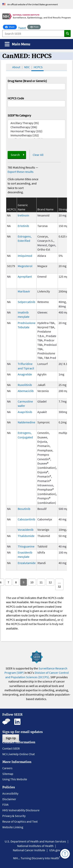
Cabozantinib (26, 519)
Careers (7, 768)
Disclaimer (9, 799)
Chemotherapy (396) (37, 127)
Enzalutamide (27, 563)
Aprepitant (25, 276)
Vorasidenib (26, 530)
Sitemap (8, 774)
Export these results (21, 172)
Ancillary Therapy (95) (37, 123)
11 (41, 582)
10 (32, 582)
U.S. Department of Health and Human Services (35, 841)
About (16, 67)
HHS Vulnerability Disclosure (21, 810)
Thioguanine (26, 546)
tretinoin (23, 215)
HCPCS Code (16, 98)
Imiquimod (25, 256)
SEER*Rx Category (19, 115)
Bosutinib (24, 509)
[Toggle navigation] (17, 44)
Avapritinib (25, 412)
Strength (64, 209)
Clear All (38, 155)
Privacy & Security (14, 816)
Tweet (22, 28)
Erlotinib (23, 226)
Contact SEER (11, 748)
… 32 (59, 584)
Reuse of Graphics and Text (20, 821)
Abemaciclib (26, 391)
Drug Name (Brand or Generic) (27, 81)
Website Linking (13, 827)
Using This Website (15, 779)
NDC (27, 67)
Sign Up (11, 738)
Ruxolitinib (25, 385)
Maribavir (24, 291)
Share (11, 26)
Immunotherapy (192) (37, 135)
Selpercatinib (26, 302)
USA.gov (55, 850)
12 (50, 582)
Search (15, 155)
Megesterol (25, 266)
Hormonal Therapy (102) (37, 131)
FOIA (5, 804)
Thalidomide (26, 536)
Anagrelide (25, 374)
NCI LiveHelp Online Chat (18, 754)
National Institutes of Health (35, 846)
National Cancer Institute (29, 850)
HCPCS (38, 67)
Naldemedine (26, 422)
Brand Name (45, 209)
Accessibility (10, 793)
